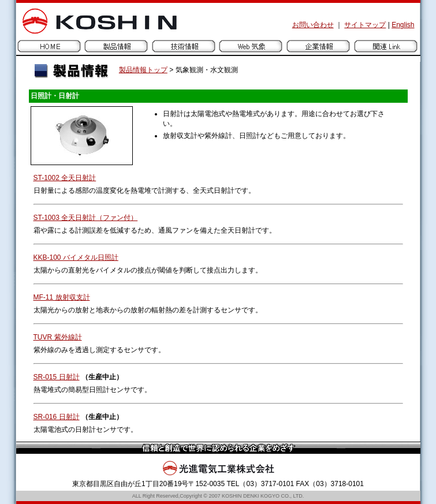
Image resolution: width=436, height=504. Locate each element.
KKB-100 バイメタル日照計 (76, 257)
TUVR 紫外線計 (58, 337)
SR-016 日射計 (57, 417)
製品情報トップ (143, 70)
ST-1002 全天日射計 (65, 178)
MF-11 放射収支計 (62, 297)
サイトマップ (365, 25)
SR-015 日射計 (57, 377)
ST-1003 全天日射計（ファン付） (86, 218)
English (403, 25)
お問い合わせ (313, 25)
